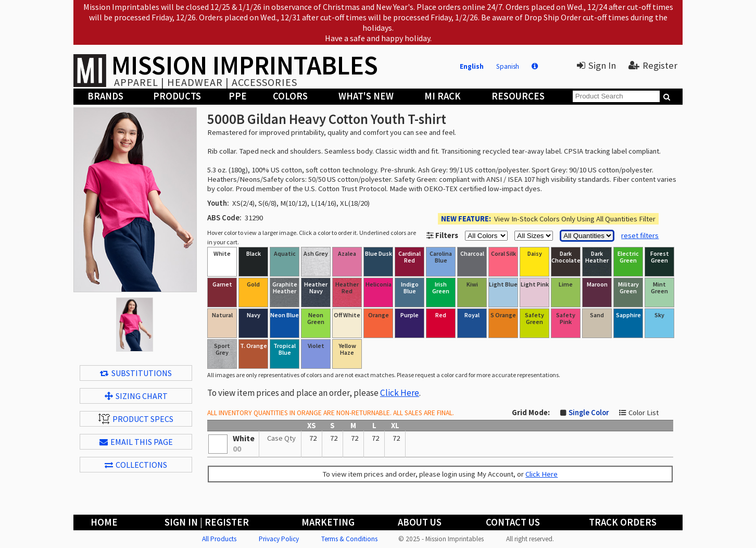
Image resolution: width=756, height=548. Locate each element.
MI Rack (443, 96)
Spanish (508, 66)
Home (104, 522)
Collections (136, 465)
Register (653, 65)
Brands (105, 96)
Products (177, 96)
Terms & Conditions (349, 539)
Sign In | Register (207, 522)
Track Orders (623, 522)
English (472, 66)
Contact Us (513, 522)
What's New (366, 96)
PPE (238, 96)
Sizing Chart (136, 396)
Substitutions (136, 373)
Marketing (328, 522)
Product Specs (136, 419)
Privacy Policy (279, 539)
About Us (420, 522)
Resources (518, 96)
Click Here (400, 393)
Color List (644, 413)
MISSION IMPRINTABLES (245, 65)
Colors (290, 96)
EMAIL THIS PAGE (136, 442)
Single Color (589, 413)
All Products (219, 539)
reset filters (640, 235)
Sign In (596, 65)
